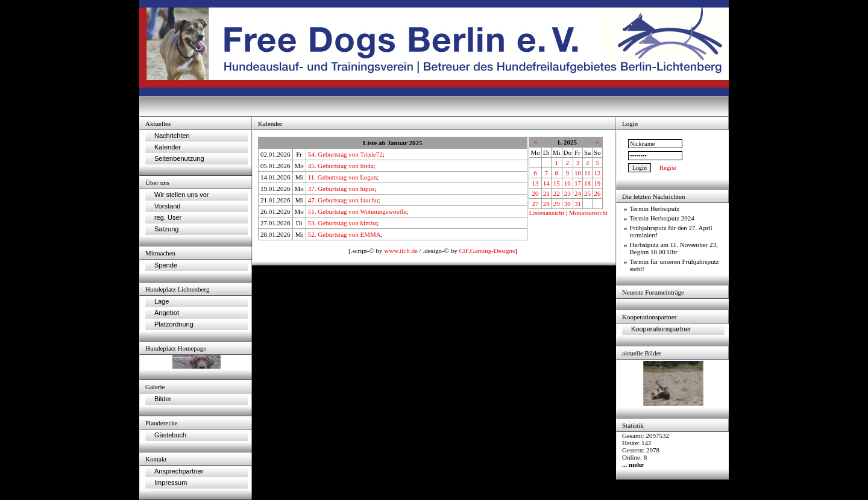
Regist (668, 167)
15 (557, 183)
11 (587, 173)
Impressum (171, 483)
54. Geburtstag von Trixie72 (345, 154)
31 (578, 204)
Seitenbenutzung (179, 158)
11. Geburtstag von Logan (342, 177)
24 (578, 193)
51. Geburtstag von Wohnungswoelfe (357, 211)
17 (578, 183)
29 (557, 204)
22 (557, 193)
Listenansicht (546, 213)
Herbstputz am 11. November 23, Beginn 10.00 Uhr (674, 248)
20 (536, 193)
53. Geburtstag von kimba (342, 223)
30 (568, 204)
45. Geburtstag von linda (341, 166)
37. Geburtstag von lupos (341, 189)
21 (546, 193)
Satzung (166, 229)
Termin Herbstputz (655, 208)
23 (568, 193)
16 (568, 183)
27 (536, 204)
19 (597, 183)
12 (597, 173)
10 (578, 173)
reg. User (168, 217)
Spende (166, 265)
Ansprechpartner (179, 471)
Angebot (167, 313)
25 (587, 193)
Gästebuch (170, 435)
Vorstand (167, 206)
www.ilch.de (401, 251)
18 (587, 183)
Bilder (163, 399)
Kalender (168, 147)
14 (546, 183)
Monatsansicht (588, 213)
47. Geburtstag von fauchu (343, 200)
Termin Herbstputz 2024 (662, 218)
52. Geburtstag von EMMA (344, 234)
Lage (162, 301)
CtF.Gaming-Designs (487, 251)
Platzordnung (174, 324)
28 (546, 204)
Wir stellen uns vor (181, 195)
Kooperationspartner (661, 329)
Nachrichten (172, 136)
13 (536, 183)
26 (597, 193)
